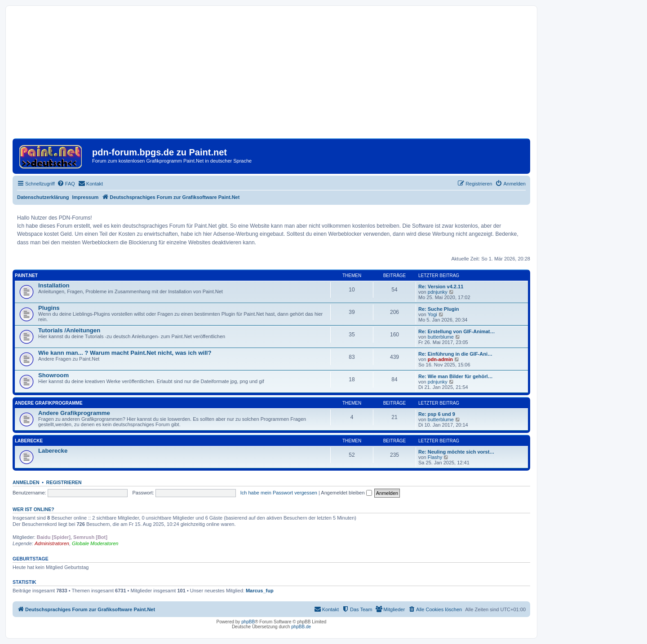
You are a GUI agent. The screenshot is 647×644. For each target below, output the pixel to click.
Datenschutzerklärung (43, 197)
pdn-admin (440, 359)
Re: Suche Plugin (439, 309)
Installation (54, 285)
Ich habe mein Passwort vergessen (279, 493)
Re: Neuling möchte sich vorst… (456, 452)
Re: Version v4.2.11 (441, 287)
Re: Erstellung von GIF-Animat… (457, 331)
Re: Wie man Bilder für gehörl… (456, 376)
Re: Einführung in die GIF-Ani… (455, 354)
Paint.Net (26, 276)
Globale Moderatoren (95, 543)
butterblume (441, 337)
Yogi (432, 314)
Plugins (49, 308)
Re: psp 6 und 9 (437, 414)
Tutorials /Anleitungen (69, 330)
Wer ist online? (33, 509)
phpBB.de (301, 627)
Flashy (435, 457)
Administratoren (52, 543)
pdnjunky (438, 292)
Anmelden (26, 482)
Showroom (53, 375)
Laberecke (29, 441)
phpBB (248, 622)
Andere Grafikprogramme (49, 403)
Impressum (86, 197)
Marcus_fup (260, 591)
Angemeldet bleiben (346, 493)
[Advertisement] (271, 75)
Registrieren (64, 482)
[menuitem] (66, 184)
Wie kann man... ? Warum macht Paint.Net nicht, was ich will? (125, 353)
